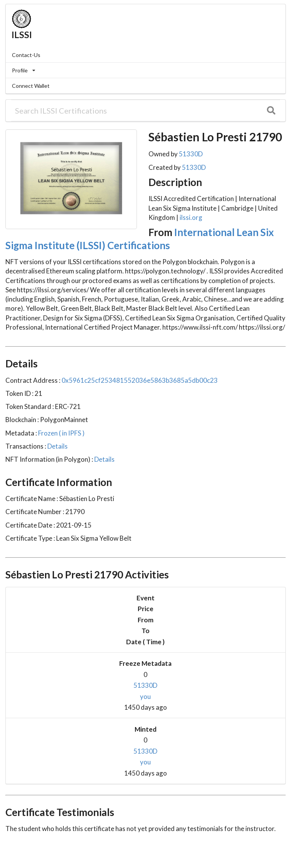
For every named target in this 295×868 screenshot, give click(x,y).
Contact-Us (26, 55)
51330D (191, 154)
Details (57, 446)
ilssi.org (191, 217)
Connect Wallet (31, 86)
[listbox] (146, 70)
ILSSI (22, 35)
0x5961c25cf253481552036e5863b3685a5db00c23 (139, 380)
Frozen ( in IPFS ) (61, 433)
